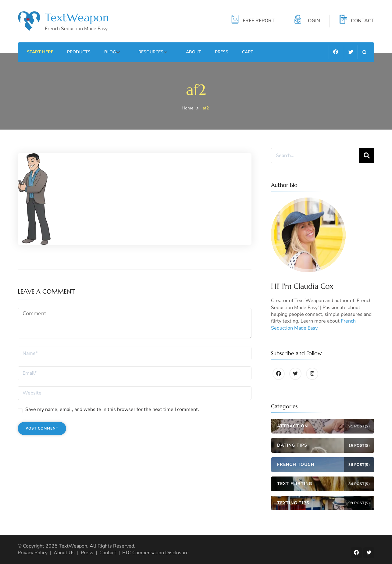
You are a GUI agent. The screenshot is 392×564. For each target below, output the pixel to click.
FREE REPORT (259, 21)
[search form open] (364, 52)
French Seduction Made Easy (313, 324)
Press (213, 52)
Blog (110, 52)
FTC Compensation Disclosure (155, 553)
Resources (147, 52)
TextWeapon (77, 18)
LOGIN (313, 21)
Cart (239, 52)
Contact (108, 553)
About (185, 52)
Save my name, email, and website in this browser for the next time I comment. (112, 409)
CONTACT (363, 21)
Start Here (40, 52)
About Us (64, 553)
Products (79, 52)
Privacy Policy (33, 553)
